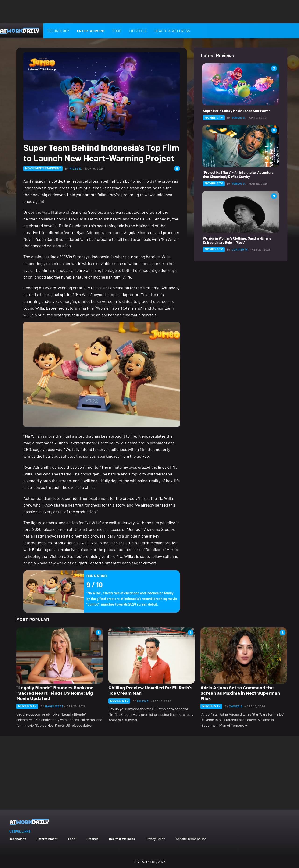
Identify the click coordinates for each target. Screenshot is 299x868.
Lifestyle (138, 31)
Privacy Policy (155, 839)
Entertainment (91, 31)
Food (117, 31)
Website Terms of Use (191, 839)
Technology (58, 31)
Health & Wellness (172, 31)
